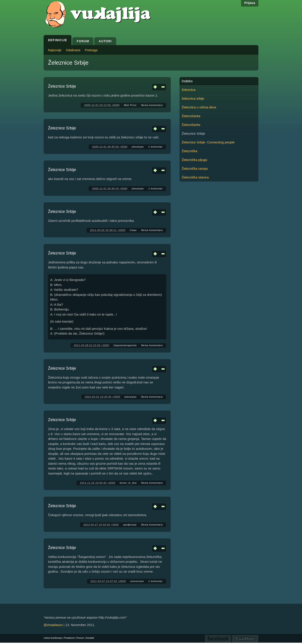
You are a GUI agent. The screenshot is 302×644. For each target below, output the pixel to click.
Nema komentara (152, 105)
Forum (83, 41)
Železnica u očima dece (199, 107)
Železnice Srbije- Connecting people (208, 142)
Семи (133, 230)
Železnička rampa (195, 168)
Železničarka (191, 116)
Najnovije (55, 50)
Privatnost (69, 638)
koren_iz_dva (128, 483)
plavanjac (138, 147)
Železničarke (191, 125)
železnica (189, 90)
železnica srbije (193, 98)
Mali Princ (130, 105)
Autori (105, 41)
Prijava (250, 3)
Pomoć (80, 638)
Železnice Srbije (62, 86)
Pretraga (91, 50)
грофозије (130, 525)
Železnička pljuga (194, 160)
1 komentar (155, 147)
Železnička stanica (195, 177)
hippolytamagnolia (125, 345)
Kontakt (90, 638)
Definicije (58, 40)
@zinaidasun (53, 625)
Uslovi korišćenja (53, 638)
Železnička (190, 151)
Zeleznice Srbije (62, 420)
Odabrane (73, 50)
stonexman (137, 581)
